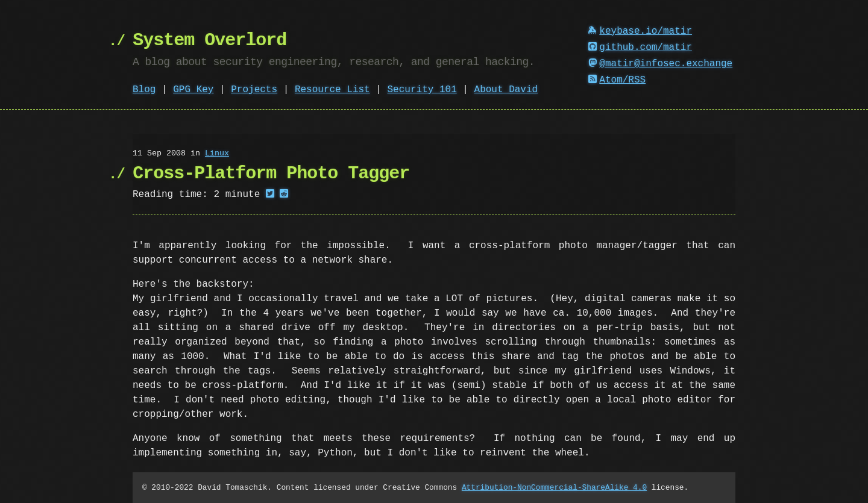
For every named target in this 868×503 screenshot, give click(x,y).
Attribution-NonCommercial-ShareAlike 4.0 (554, 487)
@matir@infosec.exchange (661, 64)
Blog (144, 90)
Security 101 (422, 90)
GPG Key (193, 90)
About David (506, 90)
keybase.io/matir (640, 31)
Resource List (332, 90)
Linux (217, 154)
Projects (254, 90)
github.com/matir (640, 48)
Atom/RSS (617, 80)
